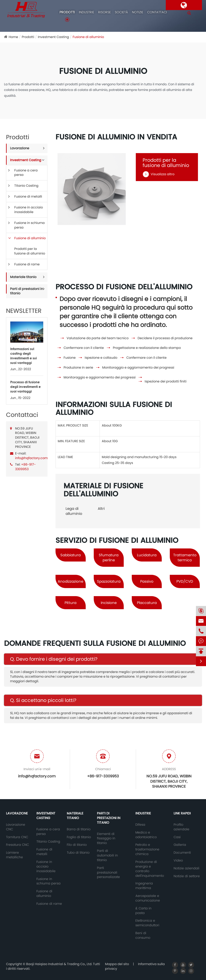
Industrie (87, 12)
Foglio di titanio (79, 837)
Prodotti (67, 12)
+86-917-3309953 (25, 467)
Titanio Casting (26, 186)
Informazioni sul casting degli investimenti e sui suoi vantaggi (24, 356)
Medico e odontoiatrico (146, 835)
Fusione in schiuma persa (29, 225)
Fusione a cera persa (26, 173)
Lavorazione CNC (16, 827)
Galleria (180, 845)
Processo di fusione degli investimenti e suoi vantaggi (25, 387)
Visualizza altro (159, 174)
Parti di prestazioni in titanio (27, 291)
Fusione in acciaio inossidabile (29, 210)
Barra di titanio (79, 829)
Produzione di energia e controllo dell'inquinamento (150, 869)
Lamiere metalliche (14, 855)
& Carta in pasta (143, 911)
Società (121, 12)
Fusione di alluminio (88, 37)
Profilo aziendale (181, 827)
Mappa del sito (117, 964)
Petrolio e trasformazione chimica (147, 849)
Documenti (182, 853)
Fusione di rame (27, 264)
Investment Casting (53, 37)
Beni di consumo (143, 935)
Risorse (105, 12)
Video (178, 860)
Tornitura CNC (17, 837)
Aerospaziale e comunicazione (148, 898)
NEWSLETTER (24, 311)
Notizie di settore (187, 876)
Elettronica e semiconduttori (147, 923)
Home (13, 37)
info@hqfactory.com (31, 458)
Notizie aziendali (186, 868)
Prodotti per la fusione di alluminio (30, 251)
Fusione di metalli (28, 196)
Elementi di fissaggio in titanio (106, 839)
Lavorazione (20, 148)
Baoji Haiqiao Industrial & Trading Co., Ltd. (60, 964)
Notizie (138, 12)
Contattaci (157, 12)
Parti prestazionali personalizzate (108, 873)
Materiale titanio (23, 277)
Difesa (140, 825)
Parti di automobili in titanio (107, 855)
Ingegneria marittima (144, 886)
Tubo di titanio (78, 853)
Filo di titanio (77, 845)
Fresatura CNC (18, 845)
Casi (177, 837)
